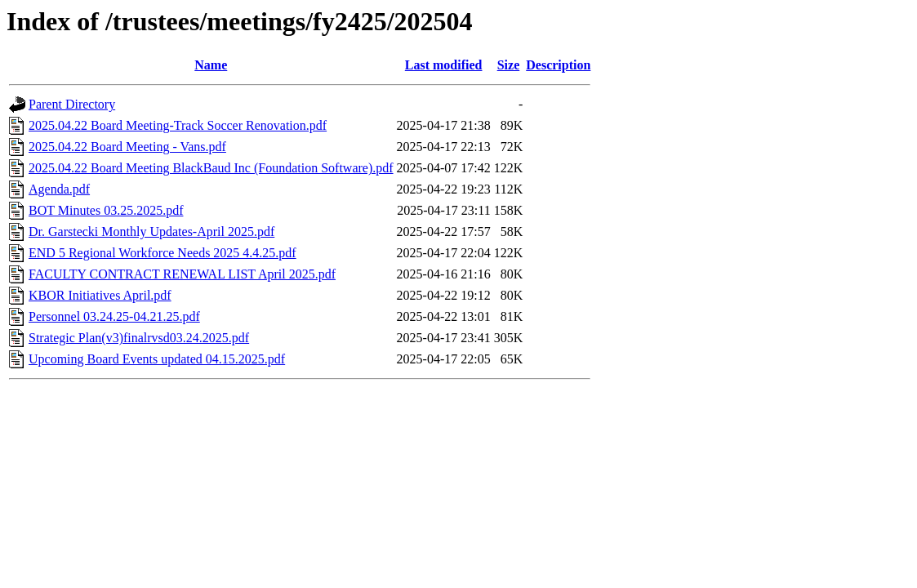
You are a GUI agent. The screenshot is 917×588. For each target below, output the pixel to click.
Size (509, 65)
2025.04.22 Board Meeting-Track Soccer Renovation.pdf (178, 125)
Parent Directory (72, 104)
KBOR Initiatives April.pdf (100, 295)
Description (558, 65)
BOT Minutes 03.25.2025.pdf (106, 210)
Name (211, 65)
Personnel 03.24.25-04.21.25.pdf (114, 316)
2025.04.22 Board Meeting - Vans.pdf (127, 147)
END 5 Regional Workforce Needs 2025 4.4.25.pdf (162, 253)
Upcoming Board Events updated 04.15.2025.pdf (157, 359)
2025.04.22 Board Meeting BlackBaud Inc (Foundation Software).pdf (211, 168)
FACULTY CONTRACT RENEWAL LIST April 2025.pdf (182, 274)
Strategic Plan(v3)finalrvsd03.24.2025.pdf (139, 338)
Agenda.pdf (59, 189)
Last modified (444, 65)
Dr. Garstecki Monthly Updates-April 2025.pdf (151, 232)
